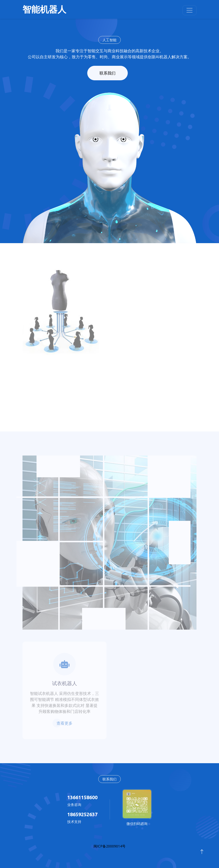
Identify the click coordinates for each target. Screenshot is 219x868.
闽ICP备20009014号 (109, 846)
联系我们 (107, 73)
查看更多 (64, 723)
